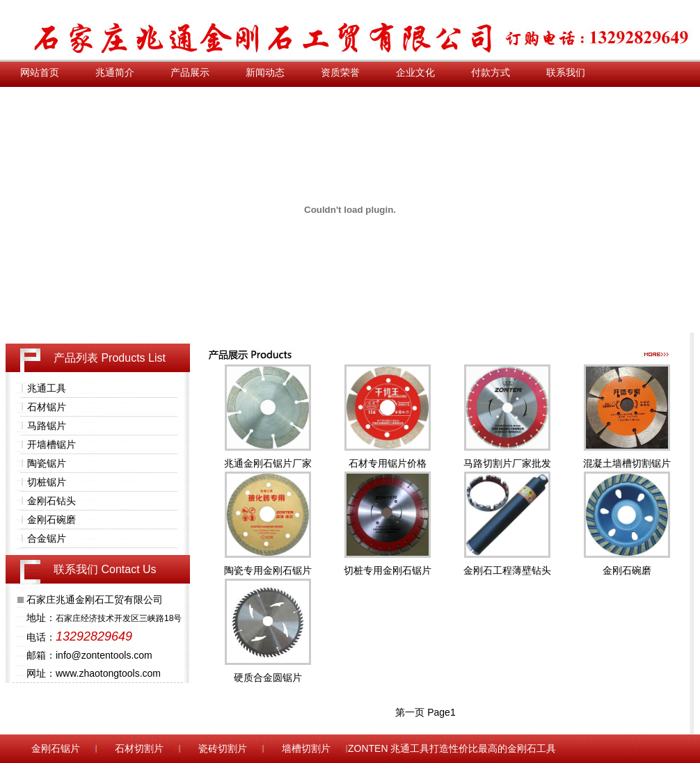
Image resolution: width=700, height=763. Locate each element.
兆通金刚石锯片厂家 (268, 463)
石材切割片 (139, 748)
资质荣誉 (340, 72)
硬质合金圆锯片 (268, 677)
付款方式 (491, 72)
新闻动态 (265, 72)
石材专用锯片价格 (388, 463)
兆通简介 (115, 72)
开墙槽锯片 (51, 444)
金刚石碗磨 (51, 520)
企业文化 (415, 72)
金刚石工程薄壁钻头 (507, 570)
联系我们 (566, 72)
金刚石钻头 (51, 501)
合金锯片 (47, 538)
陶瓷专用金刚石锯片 (268, 570)
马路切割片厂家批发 (507, 463)
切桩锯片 (47, 482)
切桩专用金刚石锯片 (388, 570)
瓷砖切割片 (223, 748)
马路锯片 (47, 426)
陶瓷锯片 (47, 463)
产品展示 (190, 72)
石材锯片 (47, 407)
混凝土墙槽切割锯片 (627, 463)
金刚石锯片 (56, 748)
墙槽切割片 (306, 748)
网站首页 (40, 72)
